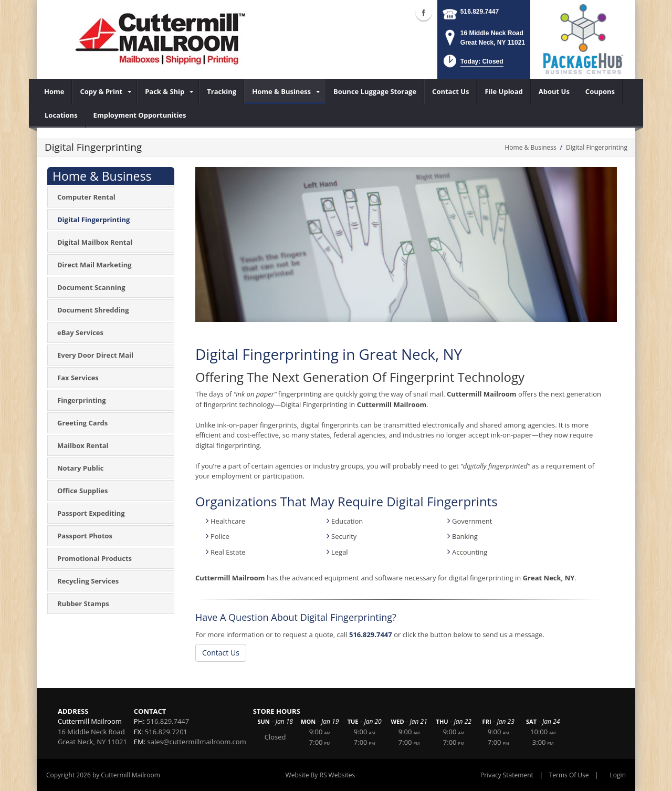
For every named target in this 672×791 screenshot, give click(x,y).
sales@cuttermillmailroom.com (197, 742)
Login (618, 775)
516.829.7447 (480, 12)
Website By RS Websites (321, 775)
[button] (472, 64)
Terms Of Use (569, 775)
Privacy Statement (507, 775)
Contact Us (221, 653)
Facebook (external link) (424, 13)
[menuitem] (54, 91)
